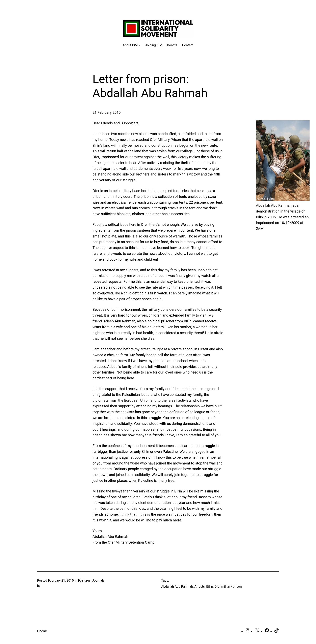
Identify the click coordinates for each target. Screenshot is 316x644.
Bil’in (210, 587)
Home (42, 631)
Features (84, 581)
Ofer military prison (228, 587)
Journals (98, 581)
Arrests (200, 587)
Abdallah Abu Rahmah (177, 587)
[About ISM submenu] (132, 45)
